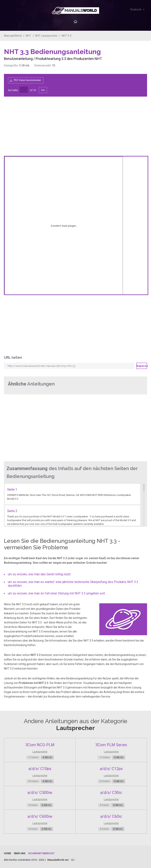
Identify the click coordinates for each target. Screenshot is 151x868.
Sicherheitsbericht (41, 853)
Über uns (20, 853)
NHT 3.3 (67, 36)
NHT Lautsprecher (46, 36)
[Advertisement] (131, 58)
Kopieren (142, 366)
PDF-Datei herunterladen (27, 80)
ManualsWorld (13, 36)
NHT (28, 36)
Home (7, 853)
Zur (43, 90)
